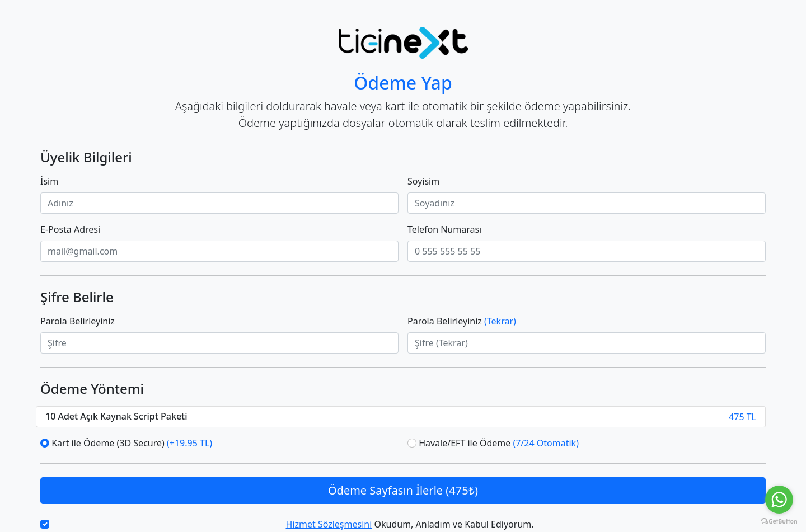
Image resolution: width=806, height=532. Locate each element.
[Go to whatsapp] (779, 500)
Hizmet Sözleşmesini (329, 524)
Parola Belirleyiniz (78, 321)
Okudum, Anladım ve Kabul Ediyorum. (409, 524)
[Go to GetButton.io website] (779, 521)
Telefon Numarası (444, 229)
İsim (49, 181)
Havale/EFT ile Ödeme (499, 443)
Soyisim (423, 181)
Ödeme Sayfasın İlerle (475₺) (403, 490)
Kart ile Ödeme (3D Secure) (132, 443)
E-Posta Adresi (70, 229)
